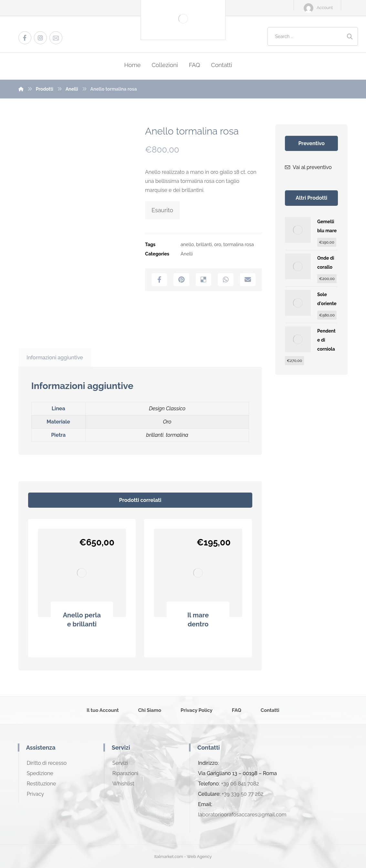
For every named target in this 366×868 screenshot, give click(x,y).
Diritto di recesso (47, 763)
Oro (167, 422)
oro (218, 244)
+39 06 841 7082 (240, 784)
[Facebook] (25, 38)
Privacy (35, 794)
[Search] (350, 37)
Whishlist (123, 784)
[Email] (56, 38)
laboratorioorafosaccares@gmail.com (242, 815)
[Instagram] (40, 38)
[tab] (55, 358)
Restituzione (42, 784)
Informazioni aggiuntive (55, 358)
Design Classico (167, 409)
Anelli (187, 254)
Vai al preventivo (308, 167)
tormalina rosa (239, 244)
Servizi (120, 763)
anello (187, 244)
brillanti (204, 244)
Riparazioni (125, 773)
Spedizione (40, 773)
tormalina (177, 435)
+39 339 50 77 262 (242, 794)
